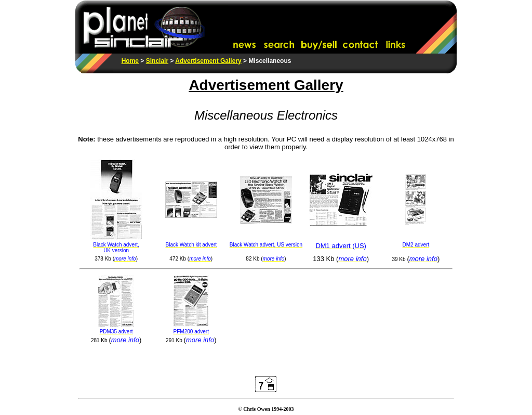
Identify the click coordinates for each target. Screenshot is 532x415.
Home (130, 61)
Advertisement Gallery (208, 61)
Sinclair (157, 61)
